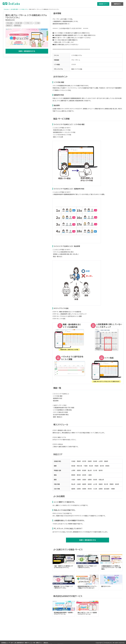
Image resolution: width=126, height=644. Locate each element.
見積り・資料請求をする (27, 51)
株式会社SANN (10, 20)
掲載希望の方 (117, 4)
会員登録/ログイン (103, 4)
